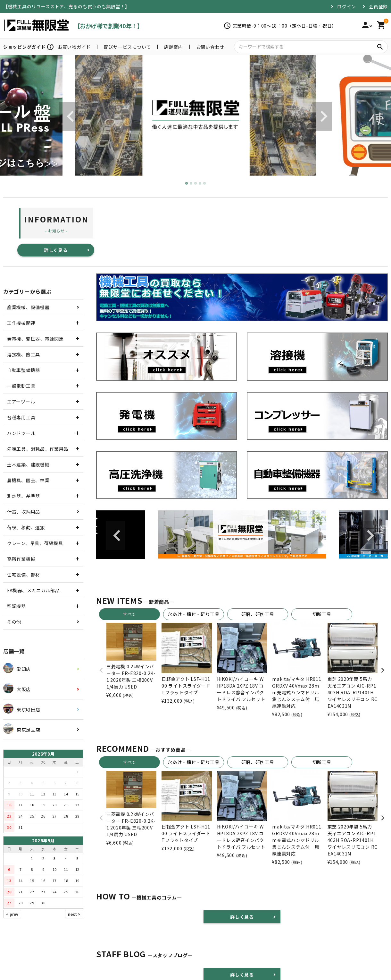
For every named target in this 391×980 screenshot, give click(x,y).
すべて (129, 614)
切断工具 (322, 614)
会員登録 (378, 6)
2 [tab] (191, 184)
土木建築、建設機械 (28, 464)
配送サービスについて (127, 47)
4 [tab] (200, 184)
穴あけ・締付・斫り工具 (194, 614)
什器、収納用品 (24, 512)
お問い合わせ (210, 47)
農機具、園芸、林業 (28, 480)
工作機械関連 (21, 323)
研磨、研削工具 (258, 614)
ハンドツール (21, 433)
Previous (69, 116)
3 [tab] (196, 184)
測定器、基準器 (24, 496)
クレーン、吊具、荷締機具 (35, 543)
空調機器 (17, 606)
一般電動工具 (21, 386)
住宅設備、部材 (24, 575)
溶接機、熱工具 (24, 354)
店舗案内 (174, 47)
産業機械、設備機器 (28, 307)
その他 (14, 622)
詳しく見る (56, 250)
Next (322, 116)
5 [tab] (205, 184)
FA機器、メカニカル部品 (33, 590)
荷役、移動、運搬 (26, 527)
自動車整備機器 (24, 370)
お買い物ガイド (74, 47)
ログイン (347, 6)
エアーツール (21, 402)
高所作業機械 (21, 559)
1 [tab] (187, 184)
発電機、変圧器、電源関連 (35, 339)
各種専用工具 (21, 417)
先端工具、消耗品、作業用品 (38, 449)
